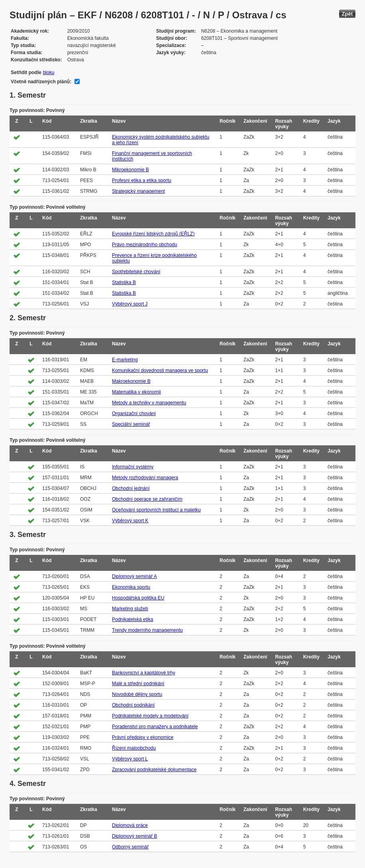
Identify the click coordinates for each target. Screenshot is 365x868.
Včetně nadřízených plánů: (41, 82)
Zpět (347, 14)
